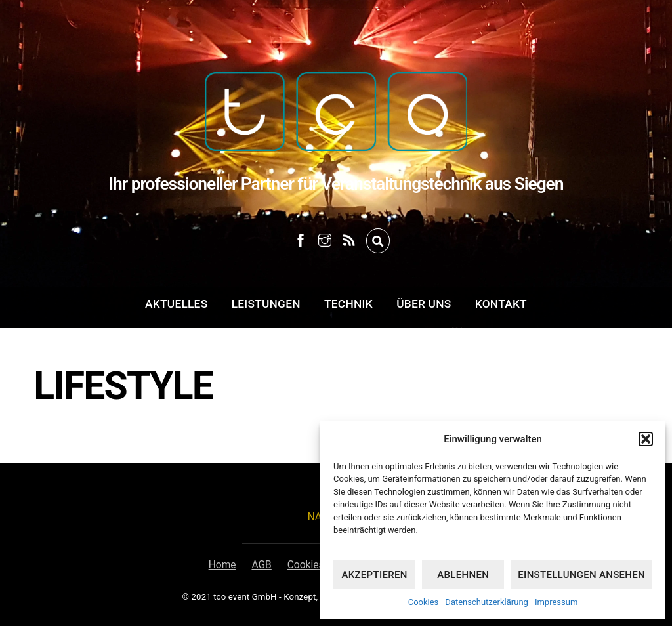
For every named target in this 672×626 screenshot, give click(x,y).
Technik (348, 304)
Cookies (424, 602)
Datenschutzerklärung (487, 602)
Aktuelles (176, 304)
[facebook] (301, 238)
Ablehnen (463, 575)
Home (222, 565)
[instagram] (325, 238)
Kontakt (501, 304)
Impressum (556, 602)
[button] (646, 439)
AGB (261, 565)
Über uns (424, 304)
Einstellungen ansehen (581, 575)
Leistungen (266, 304)
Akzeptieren (374, 575)
